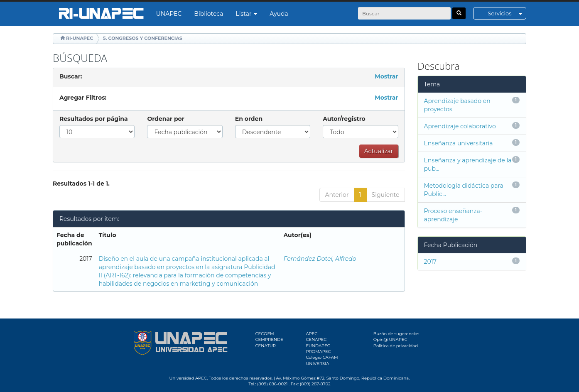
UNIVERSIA (317, 364)
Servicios (507, 13)
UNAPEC (169, 14)
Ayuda (279, 14)
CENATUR (266, 346)
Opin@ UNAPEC (390, 339)
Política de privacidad (396, 346)
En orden (249, 119)
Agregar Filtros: (83, 98)
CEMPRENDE (269, 339)
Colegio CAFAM (322, 357)
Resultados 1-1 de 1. (81, 184)
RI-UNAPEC (80, 38)
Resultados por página (94, 119)
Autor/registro (344, 119)
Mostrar (386, 76)
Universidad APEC (188, 378)
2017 (431, 262)
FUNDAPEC (318, 346)
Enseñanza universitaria (459, 143)
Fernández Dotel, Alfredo (320, 259)
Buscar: (71, 76)
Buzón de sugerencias (396, 334)
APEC (312, 334)
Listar (247, 14)
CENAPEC (316, 339)
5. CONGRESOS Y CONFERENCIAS (143, 38)
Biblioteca (209, 14)
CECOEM (265, 334)
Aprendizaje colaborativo (460, 126)
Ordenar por (166, 119)
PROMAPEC (318, 352)
